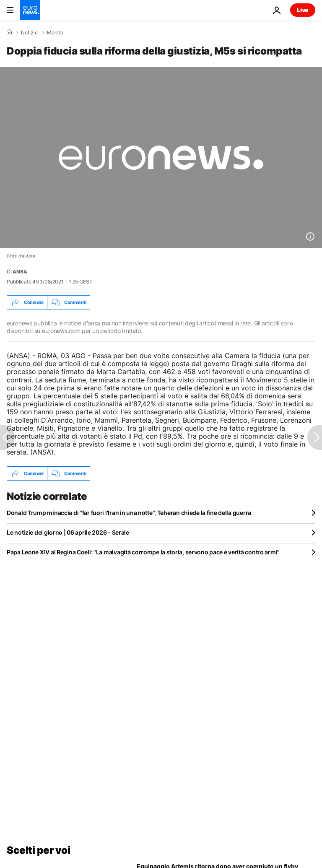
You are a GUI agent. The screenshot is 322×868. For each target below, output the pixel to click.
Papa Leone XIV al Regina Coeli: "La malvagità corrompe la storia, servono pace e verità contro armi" (143, 552)
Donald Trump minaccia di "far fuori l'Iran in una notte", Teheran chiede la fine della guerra (129, 513)
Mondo (55, 33)
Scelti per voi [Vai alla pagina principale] (38, 850)
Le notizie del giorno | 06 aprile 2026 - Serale (68, 532)
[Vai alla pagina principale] (30, 10)
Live (303, 10)
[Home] (9, 32)
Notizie (29, 33)
